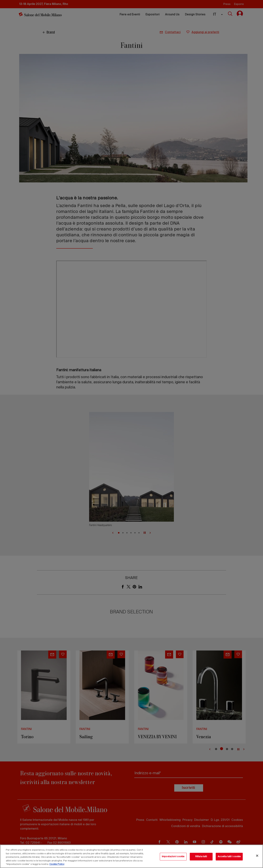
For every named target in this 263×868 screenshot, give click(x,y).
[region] (131, 856)
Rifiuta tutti (201, 857)
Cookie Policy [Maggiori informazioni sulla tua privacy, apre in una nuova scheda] (57, 864)
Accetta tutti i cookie (229, 857)
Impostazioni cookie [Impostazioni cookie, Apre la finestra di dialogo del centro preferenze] (173, 857)
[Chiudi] (257, 856)
